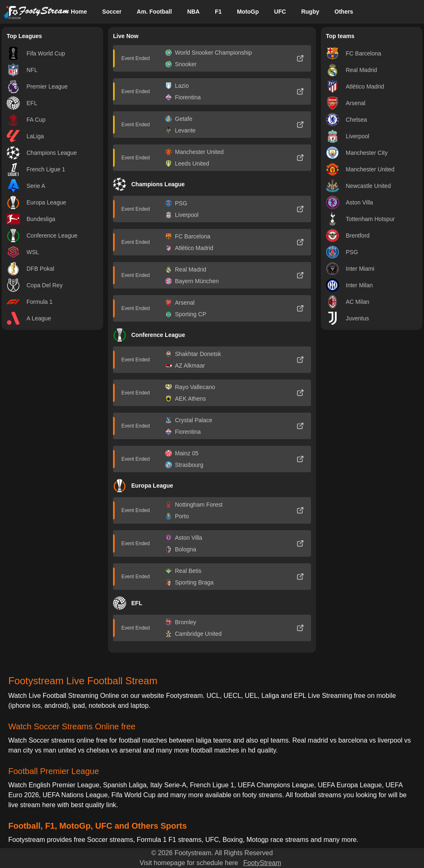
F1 (218, 12)
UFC (280, 12)
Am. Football (154, 12)
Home (79, 12)
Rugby (310, 12)
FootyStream (262, 863)
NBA (193, 12)
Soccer (112, 12)
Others (344, 12)
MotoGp (248, 12)
